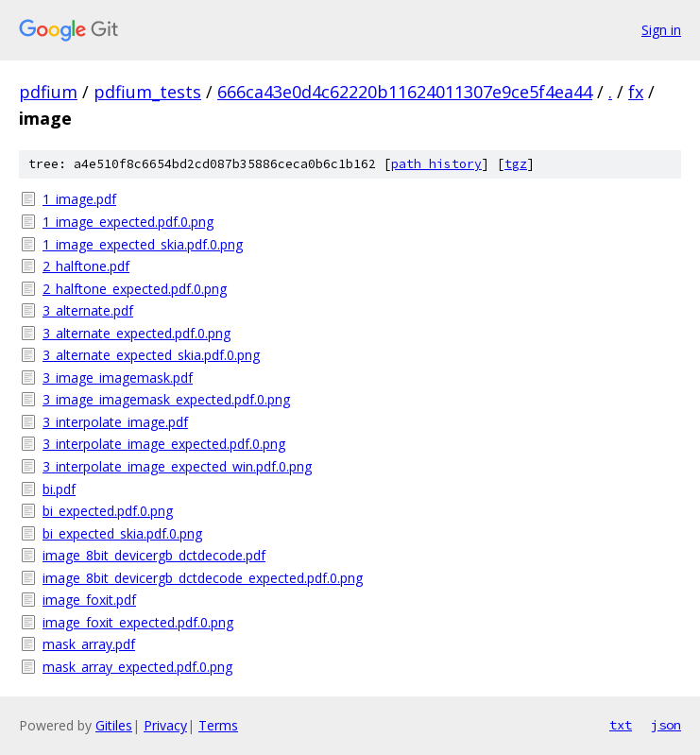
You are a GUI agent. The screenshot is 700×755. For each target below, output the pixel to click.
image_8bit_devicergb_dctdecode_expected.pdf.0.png (203, 578)
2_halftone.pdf (86, 266)
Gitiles (114, 725)
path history (436, 164)
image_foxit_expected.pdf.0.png (138, 622)
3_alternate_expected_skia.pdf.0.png (151, 355)
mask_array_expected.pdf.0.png (137, 667)
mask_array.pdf (89, 644)
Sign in (661, 30)
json (666, 725)
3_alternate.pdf (88, 310)
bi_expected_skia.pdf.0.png (122, 533)
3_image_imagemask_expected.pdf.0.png (166, 399)
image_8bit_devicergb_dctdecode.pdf (154, 555)
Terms (218, 725)
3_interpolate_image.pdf (115, 422)
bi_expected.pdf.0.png (108, 511)
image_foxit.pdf (89, 600)
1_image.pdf (79, 199)
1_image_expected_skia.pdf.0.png (143, 244)
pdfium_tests (147, 92)
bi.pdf (59, 489)
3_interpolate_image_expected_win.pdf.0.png (177, 466)
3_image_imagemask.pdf (118, 377)
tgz (516, 164)
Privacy (165, 725)
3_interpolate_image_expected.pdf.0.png (164, 444)
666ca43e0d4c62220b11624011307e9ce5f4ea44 (405, 92)
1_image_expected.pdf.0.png (128, 222)
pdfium (48, 92)
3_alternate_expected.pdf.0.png (137, 333)
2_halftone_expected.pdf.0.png (135, 289)
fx (636, 92)
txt (621, 725)
